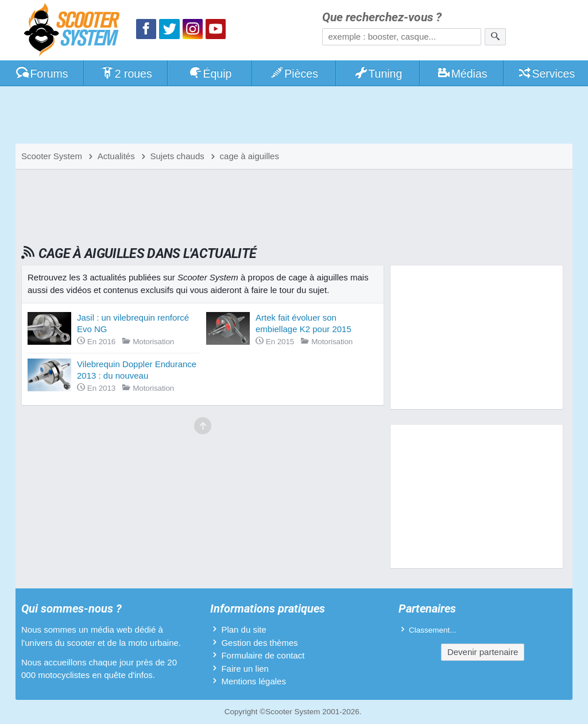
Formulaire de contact (263, 655)
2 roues (126, 74)
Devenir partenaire (483, 652)
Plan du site (243, 629)
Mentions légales (254, 681)
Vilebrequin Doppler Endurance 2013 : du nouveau (137, 370)
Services (546, 74)
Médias (462, 74)
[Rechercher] (495, 37)
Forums (42, 74)
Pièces (294, 74)
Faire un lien (245, 669)
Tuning (378, 74)
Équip (210, 74)
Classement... (433, 630)
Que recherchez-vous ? (382, 18)
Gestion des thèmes (259, 643)
